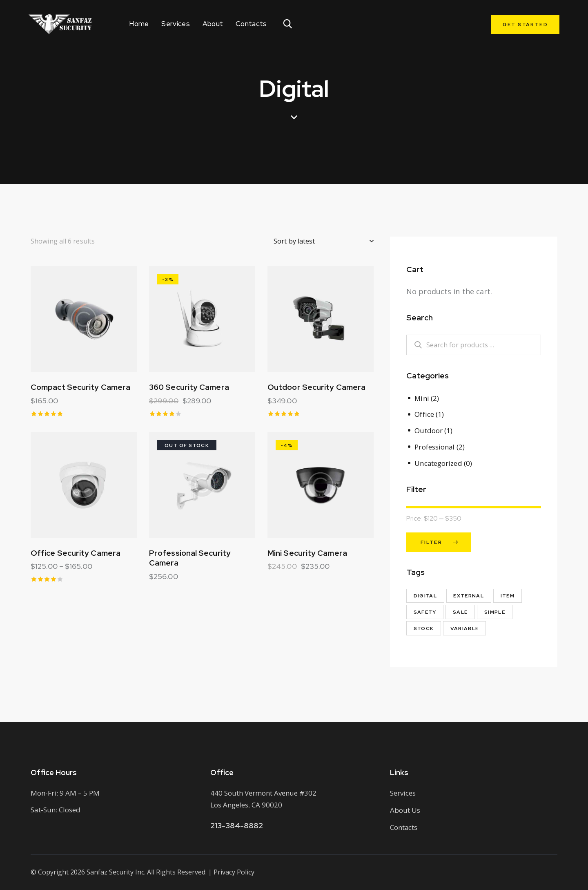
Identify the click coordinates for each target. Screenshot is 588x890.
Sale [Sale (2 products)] (461, 611)
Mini (422, 398)
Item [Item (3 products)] (509, 595)
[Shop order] (324, 241)
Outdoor (429, 430)
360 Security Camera (189, 388)
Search (414, 345)
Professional (435, 446)
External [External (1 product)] (470, 595)
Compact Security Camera (80, 388)
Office (424, 414)
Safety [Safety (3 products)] (425, 611)
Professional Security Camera (190, 560)
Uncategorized (438, 462)
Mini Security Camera (307, 555)
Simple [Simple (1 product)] (496, 611)
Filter (431, 541)
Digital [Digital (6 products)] (425, 595)
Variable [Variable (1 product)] (465, 628)
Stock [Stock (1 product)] (424, 628)
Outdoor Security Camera (316, 388)
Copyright (53, 872)
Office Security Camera (76, 555)
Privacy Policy (234, 872)
